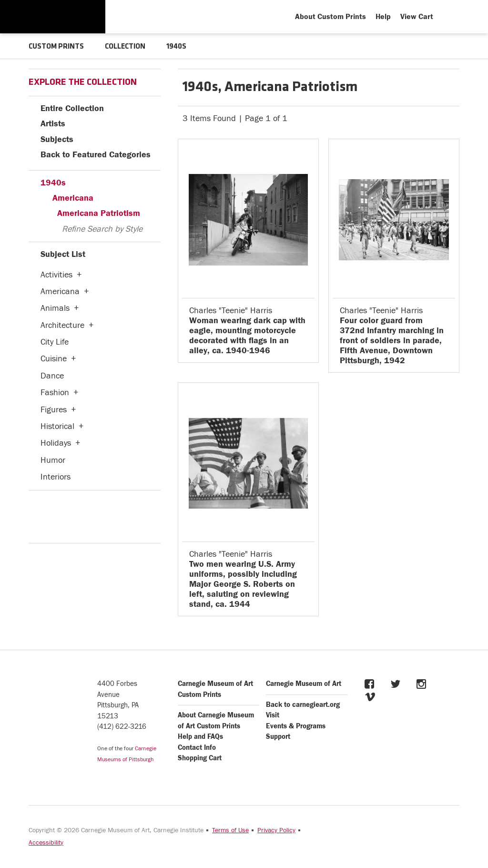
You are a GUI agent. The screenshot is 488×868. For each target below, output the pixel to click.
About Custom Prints (330, 17)
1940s (53, 183)
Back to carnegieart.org (303, 705)
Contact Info (197, 748)
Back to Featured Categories (96, 155)
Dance (52, 376)
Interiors (56, 477)
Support (278, 737)
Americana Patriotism (99, 213)
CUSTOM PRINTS (56, 47)
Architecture (62, 325)
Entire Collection (72, 108)
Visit (273, 715)
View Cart (417, 17)
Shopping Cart (200, 758)
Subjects (57, 139)
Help (383, 17)
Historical (57, 426)
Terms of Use (230, 830)
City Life (55, 342)
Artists (53, 124)
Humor (53, 460)
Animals (55, 308)
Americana (73, 198)
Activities (56, 275)
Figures (54, 410)
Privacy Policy (276, 830)
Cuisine (54, 359)
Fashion (55, 393)
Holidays (56, 443)
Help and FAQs (200, 737)
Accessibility (46, 843)
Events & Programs (296, 726)
